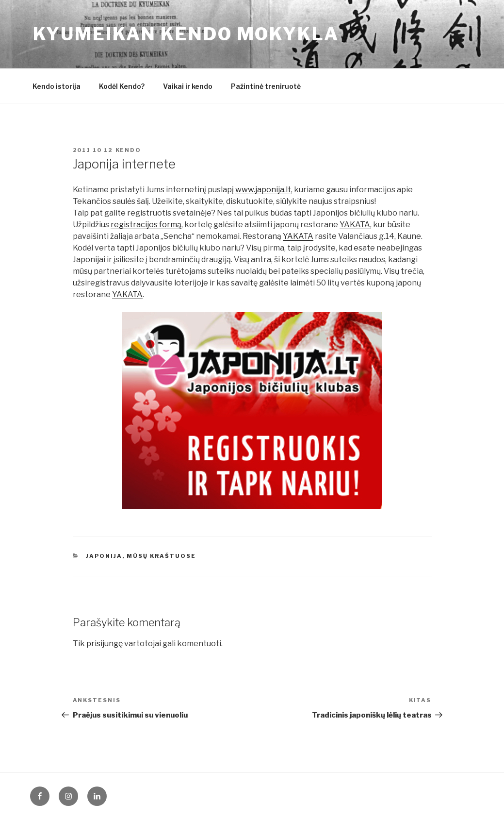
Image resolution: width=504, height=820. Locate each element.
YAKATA (355, 225)
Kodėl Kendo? (122, 86)
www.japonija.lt (263, 190)
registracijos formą (146, 225)
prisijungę (105, 644)
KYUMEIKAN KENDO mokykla (186, 34)
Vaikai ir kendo (188, 86)
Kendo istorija (57, 86)
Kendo (129, 150)
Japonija (104, 556)
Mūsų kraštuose (161, 556)
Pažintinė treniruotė (266, 86)
